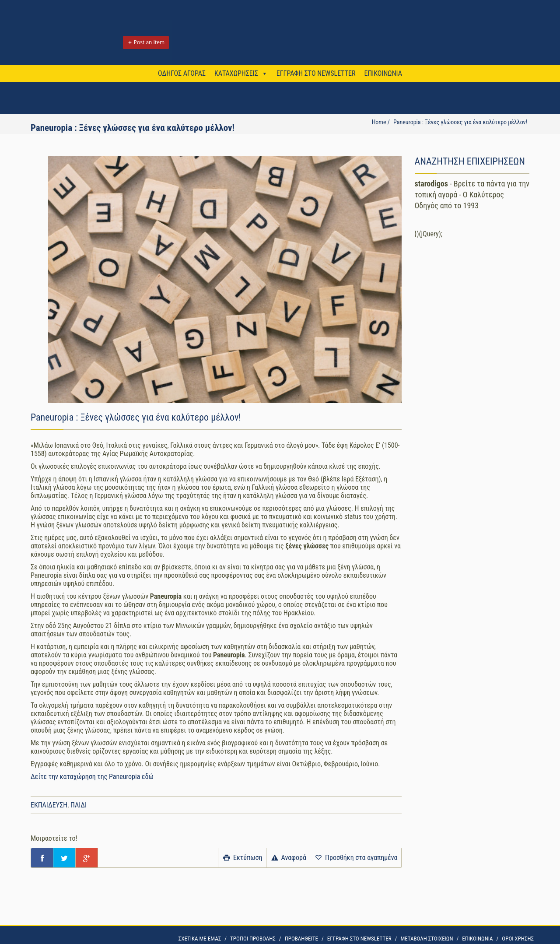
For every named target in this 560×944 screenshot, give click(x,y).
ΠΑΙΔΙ (79, 805)
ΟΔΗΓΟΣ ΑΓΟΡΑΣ (182, 73)
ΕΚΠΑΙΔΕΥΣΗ (49, 805)
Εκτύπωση (242, 858)
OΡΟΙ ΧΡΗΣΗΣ (518, 939)
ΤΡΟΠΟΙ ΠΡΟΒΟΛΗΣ (253, 939)
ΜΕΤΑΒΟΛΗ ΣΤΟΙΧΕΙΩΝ (427, 939)
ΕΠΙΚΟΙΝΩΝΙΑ (383, 73)
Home (379, 122)
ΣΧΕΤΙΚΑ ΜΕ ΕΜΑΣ (200, 939)
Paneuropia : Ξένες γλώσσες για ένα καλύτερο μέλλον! (460, 122)
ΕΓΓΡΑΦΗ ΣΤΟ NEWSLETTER (316, 73)
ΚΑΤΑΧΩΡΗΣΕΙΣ (236, 73)
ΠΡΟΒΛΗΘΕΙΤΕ (301, 939)
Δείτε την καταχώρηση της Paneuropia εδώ (93, 777)
